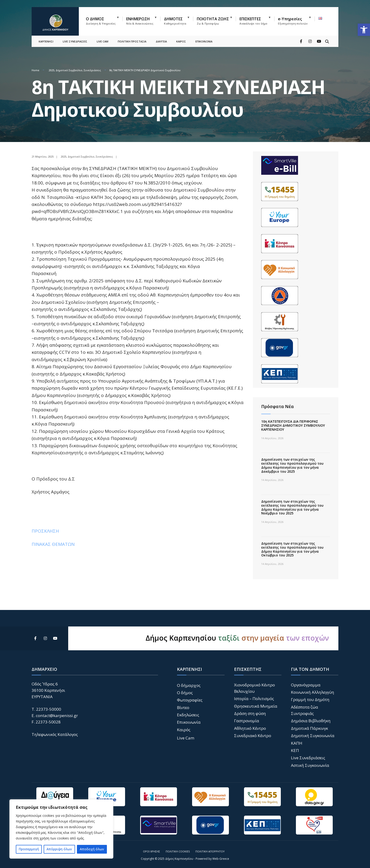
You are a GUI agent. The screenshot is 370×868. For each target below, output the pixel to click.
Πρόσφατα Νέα (277, 406)
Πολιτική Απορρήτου (210, 851)
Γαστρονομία (247, 721)
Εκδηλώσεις (188, 715)
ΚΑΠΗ (297, 743)
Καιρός (184, 730)
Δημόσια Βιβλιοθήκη (311, 721)
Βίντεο (183, 707)
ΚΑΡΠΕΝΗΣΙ (46, 41)
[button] (364, 30)
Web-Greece (221, 859)
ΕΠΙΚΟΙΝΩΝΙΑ (204, 41)
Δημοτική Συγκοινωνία (313, 736)
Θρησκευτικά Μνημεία (256, 706)
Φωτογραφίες (190, 700)
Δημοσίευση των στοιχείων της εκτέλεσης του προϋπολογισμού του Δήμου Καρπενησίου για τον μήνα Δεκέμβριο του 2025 (292, 465)
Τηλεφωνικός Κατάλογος (55, 734)
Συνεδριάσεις (92, 70)
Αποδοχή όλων (92, 849)
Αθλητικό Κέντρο (250, 728)
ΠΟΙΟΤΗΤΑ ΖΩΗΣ (213, 21)
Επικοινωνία (189, 722)
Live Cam (186, 738)
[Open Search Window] (327, 41)
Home (35, 70)
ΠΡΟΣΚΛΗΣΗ (45, 531)
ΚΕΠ (295, 750)
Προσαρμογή (29, 849)
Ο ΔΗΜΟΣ (101, 21)
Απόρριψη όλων (59, 849)
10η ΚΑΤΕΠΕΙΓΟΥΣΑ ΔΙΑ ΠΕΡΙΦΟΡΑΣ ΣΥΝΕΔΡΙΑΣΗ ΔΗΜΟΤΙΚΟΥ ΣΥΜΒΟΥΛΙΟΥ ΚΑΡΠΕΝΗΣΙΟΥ (293, 425)
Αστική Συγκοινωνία (310, 765)
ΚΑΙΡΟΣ (181, 41)
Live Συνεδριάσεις (308, 758)
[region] (61, 829)
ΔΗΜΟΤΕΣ (175, 21)
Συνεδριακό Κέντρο (253, 736)
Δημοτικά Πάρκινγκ (309, 728)
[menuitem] (104, 20)
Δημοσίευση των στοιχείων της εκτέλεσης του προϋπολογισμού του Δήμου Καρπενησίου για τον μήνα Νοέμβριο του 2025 (292, 507)
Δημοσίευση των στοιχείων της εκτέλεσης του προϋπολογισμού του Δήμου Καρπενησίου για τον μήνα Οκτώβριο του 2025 (292, 549)
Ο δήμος (185, 693)
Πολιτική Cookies (178, 851)
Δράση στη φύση (250, 713)
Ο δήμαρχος (189, 685)
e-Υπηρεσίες (293, 21)
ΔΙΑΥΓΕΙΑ (161, 41)
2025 (51, 70)
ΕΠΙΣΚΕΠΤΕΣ (253, 21)
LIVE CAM (103, 41)
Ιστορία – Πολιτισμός (254, 699)
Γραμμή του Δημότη (310, 699)
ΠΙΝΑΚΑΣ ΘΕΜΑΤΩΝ (53, 544)
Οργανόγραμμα (306, 685)
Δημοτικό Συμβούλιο (69, 70)
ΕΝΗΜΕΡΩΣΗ (140, 21)
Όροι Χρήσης (151, 851)
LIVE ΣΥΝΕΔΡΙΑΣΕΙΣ (75, 41)
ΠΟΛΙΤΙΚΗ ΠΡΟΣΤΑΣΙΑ (132, 41)
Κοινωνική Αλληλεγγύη (313, 692)
